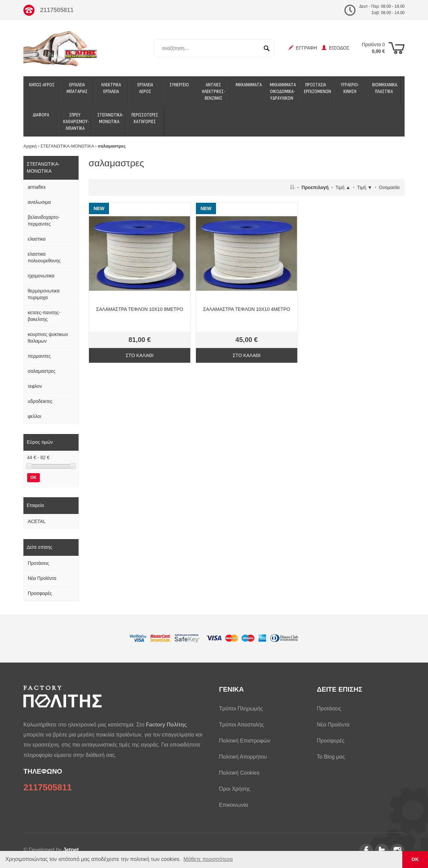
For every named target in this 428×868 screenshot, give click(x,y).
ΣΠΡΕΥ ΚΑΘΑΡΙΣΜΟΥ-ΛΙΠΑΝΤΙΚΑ (76, 121)
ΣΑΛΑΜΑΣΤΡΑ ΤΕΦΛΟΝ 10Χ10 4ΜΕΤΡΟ (246, 309)
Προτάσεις (38, 563)
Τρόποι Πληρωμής (241, 709)
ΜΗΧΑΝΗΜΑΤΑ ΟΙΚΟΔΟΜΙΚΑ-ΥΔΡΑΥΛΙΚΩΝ (283, 91)
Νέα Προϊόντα (42, 578)
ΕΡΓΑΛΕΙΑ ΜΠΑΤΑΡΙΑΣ (77, 88)
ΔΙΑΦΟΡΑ (41, 115)
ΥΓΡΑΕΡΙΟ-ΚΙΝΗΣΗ (350, 88)
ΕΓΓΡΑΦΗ (303, 48)
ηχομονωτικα (41, 276)
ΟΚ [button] (415, 859)
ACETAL (37, 521)
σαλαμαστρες (42, 371)
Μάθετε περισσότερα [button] (208, 859)
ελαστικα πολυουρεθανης (44, 257)
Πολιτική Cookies (239, 773)
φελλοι (34, 416)
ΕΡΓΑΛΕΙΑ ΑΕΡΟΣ (145, 88)
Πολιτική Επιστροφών (245, 741)
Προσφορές (40, 593)
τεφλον (35, 386)
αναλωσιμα (39, 202)
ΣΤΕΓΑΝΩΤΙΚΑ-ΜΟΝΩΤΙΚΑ (110, 118)
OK (33, 478)
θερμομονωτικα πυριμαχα (44, 294)
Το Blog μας (331, 757)
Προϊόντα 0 (373, 48)
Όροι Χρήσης (235, 789)
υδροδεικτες (40, 401)
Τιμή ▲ (343, 187)
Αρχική (30, 146)
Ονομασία (389, 187)
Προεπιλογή (315, 187)
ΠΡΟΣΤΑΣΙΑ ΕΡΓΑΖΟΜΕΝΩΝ (317, 88)
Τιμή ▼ (365, 187)
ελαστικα (37, 239)
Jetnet (71, 850)
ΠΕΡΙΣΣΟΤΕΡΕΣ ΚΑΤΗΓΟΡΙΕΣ (145, 118)
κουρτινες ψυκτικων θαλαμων (48, 338)
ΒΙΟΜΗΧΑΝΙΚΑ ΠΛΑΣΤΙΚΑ (385, 88)
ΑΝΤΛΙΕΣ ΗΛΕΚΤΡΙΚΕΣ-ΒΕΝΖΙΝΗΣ (213, 91)
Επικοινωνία (234, 805)
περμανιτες (39, 356)
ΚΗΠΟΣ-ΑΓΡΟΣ (42, 85)
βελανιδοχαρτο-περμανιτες (44, 221)
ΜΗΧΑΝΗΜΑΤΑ (249, 85)
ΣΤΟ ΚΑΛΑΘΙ (140, 355)
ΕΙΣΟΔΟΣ (336, 48)
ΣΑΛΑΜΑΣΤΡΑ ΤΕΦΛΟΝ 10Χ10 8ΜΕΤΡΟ (139, 309)
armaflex (37, 187)
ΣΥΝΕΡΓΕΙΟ (179, 85)
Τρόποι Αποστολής (241, 725)
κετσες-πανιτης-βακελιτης (44, 316)
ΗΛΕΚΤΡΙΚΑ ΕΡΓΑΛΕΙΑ (111, 88)
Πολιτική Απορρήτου (243, 757)
